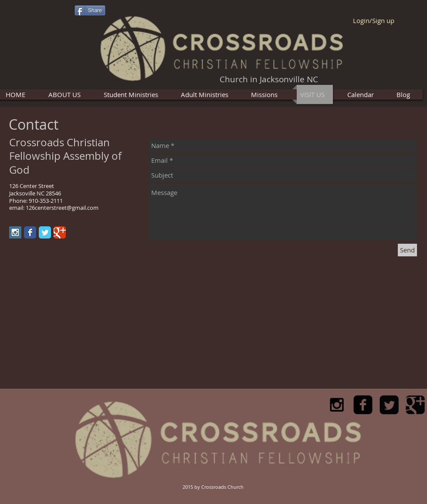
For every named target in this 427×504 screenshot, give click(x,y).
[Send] (407, 250)
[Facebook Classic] (30, 232)
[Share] (90, 10)
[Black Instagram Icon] (337, 405)
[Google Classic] (60, 232)
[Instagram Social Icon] (15, 232)
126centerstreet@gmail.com (62, 208)
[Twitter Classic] (45, 232)
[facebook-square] (363, 405)
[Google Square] (415, 405)
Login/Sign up (374, 21)
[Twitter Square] (389, 405)
